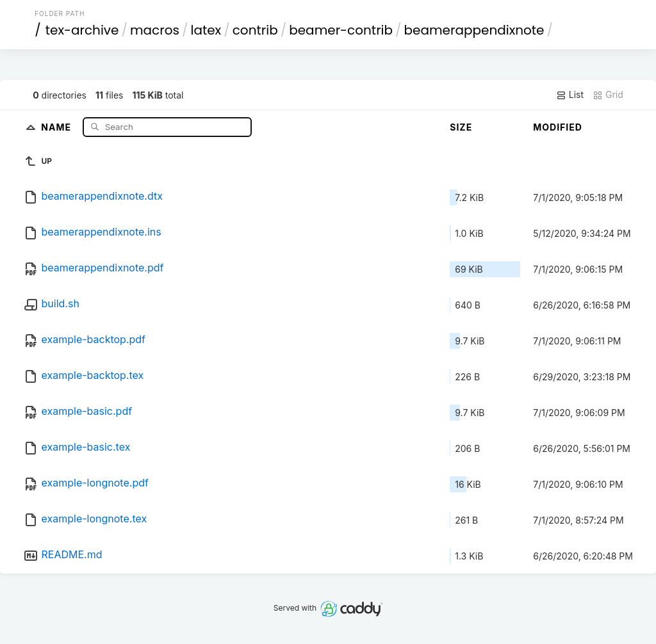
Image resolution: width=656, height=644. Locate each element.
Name (57, 126)
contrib (255, 30)
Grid (608, 95)
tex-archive (82, 30)
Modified (558, 127)
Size (461, 127)
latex (206, 30)
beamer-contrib (341, 30)
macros (155, 30)
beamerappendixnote (474, 30)
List (570, 95)
